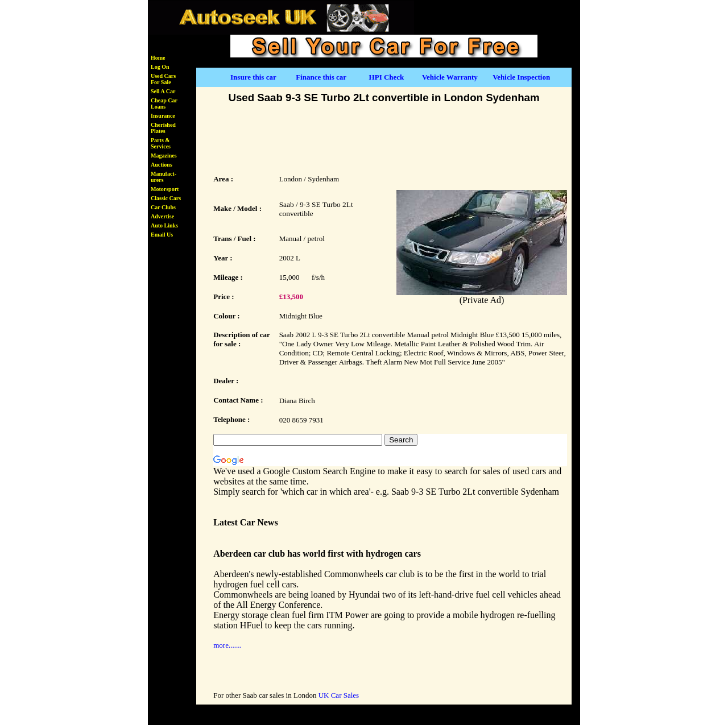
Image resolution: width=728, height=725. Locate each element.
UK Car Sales (339, 695)
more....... (227, 645)
